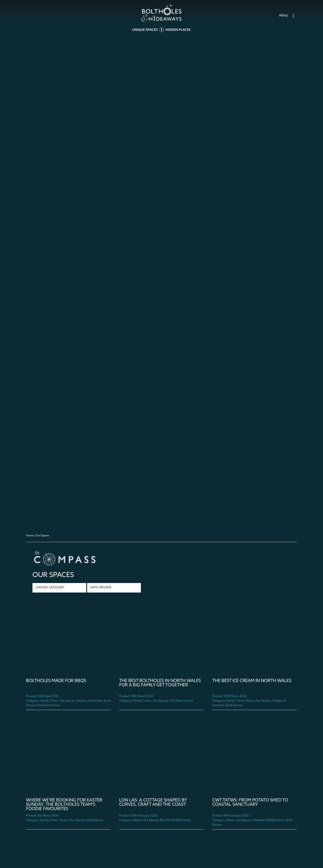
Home (30, 536)
